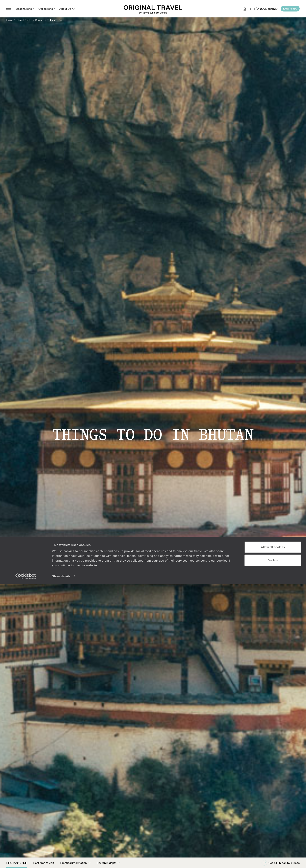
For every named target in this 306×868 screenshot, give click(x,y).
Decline (273, 844)
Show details (61, 860)
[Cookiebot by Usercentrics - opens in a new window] (26, 860)
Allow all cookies (273, 831)
